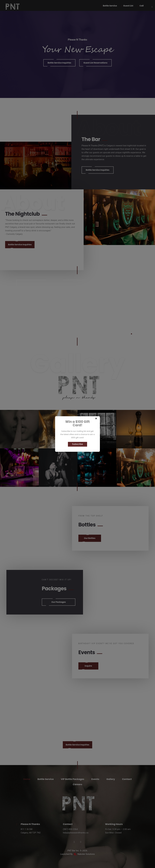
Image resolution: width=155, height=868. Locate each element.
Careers (77, 784)
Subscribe (77, 444)
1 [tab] (131, 334)
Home (27, 779)
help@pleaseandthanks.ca (76, 833)
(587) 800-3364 (70, 829)
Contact (127, 779)
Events (95, 779)
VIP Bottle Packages (73, 779)
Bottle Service (46, 779)
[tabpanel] (77, 304)
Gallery (111, 779)
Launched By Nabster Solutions (77, 854)
